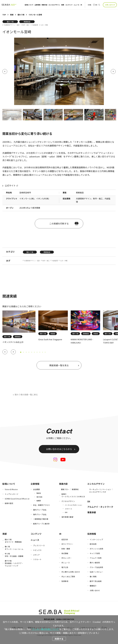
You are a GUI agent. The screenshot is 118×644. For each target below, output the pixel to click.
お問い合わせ (109, 5)
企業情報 (37, 5)
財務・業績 (66, 549)
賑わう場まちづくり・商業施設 (13, 541)
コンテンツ (69, 5)
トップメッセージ (12, 494)
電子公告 (65, 567)
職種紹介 (93, 586)
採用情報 (92, 534)
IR (81, 5)
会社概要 (36, 489)
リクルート (37, 559)
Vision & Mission (11, 489)
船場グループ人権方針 (41, 524)
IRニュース (66, 563)
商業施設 (27, 22)
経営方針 (65, 539)
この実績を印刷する (59, 223)
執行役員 (39, 497)
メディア (36, 555)
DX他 (90, 5)
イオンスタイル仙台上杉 (13, 342)
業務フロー (65, 489)
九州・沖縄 (44, 25)
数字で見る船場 (96, 581)
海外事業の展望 (67, 517)
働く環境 (93, 577)
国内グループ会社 (40, 510)
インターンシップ (96, 539)
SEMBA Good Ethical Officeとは (17, 499)
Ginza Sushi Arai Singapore (50, 339)
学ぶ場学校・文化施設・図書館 (14, 555)
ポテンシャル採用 (96, 549)
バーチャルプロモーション (74, 505)
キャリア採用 (95, 553)
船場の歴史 (9, 503)
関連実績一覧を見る (59, 365)
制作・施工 (26, 25)
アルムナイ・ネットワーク (100, 507)
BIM (66, 512)
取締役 (39, 493)
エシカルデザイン (54, 5)
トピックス (37, 550)
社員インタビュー (96, 572)
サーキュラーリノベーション (100, 489)
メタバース (68, 509)
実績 (63, 5)
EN (96, 5)
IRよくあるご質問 (68, 577)
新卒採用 (93, 544)
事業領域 (75, 489)
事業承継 (92, 512)
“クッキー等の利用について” (45, 629)
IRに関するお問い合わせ (71, 572)
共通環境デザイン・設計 (12, 25)
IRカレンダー (66, 558)
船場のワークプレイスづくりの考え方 (73, 495)
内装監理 (35, 25)
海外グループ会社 (40, 514)
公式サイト (10, 185)
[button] (5, 352)
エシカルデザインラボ (98, 492)
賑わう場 (10, 22)
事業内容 (44, 5)
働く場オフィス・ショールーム (14, 548)
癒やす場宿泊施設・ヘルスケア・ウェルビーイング (14, 563)
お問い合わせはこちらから (59, 449)
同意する (59, 639)
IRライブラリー (67, 544)
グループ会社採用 (96, 567)
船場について (29, 5)
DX (89, 501)
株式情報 (65, 553)
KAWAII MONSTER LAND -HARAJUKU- (82, 341)
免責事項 (65, 581)
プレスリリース (39, 545)
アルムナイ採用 (96, 558)
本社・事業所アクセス (41, 505)
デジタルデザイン (68, 501)
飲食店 (53, 334)
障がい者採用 (95, 563)
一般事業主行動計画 (41, 519)
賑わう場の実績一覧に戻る (26, 395)
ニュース (76, 5)
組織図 (39, 501)
